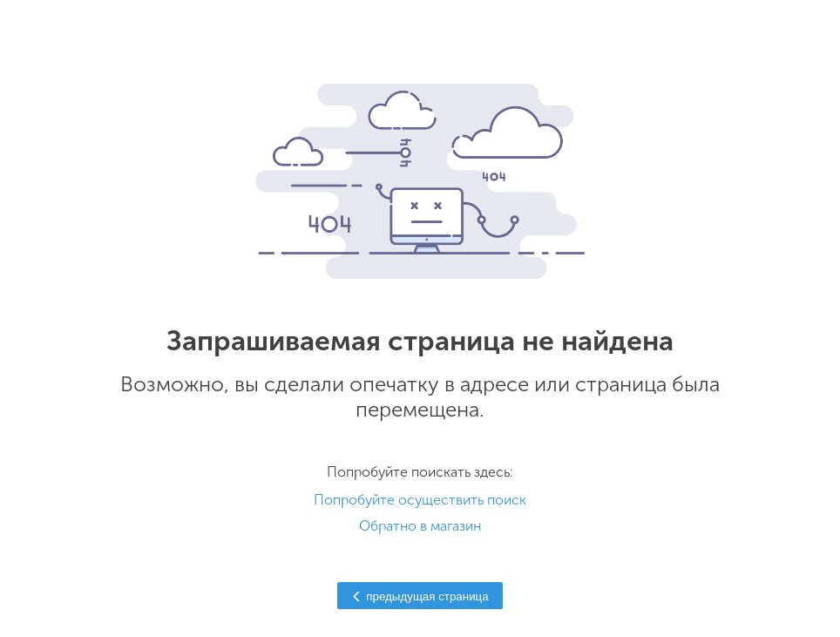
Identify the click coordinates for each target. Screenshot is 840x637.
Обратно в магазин (420, 526)
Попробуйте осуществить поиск (420, 500)
